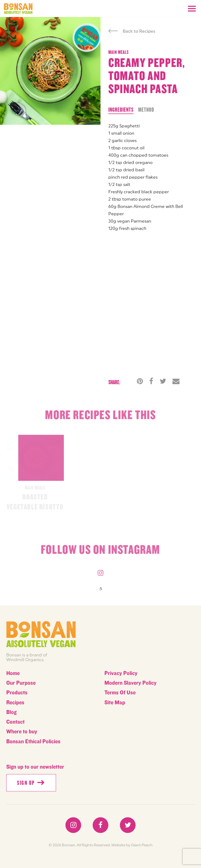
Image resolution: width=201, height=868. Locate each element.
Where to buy (22, 732)
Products (17, 693)
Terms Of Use (120, 693)
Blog (11, 712)
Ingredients (121, 110)
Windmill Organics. (25, 660)
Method (146, 110)
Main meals (119, 52)
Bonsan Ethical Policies (33, 742)
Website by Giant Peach (132, 845)
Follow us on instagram (100, 552)
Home (13, 673)
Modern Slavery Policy (130, 683)
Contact (15, 722)
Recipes (15, 703)
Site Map (115, 703)
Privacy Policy (121, 673)
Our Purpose (21, 683)
